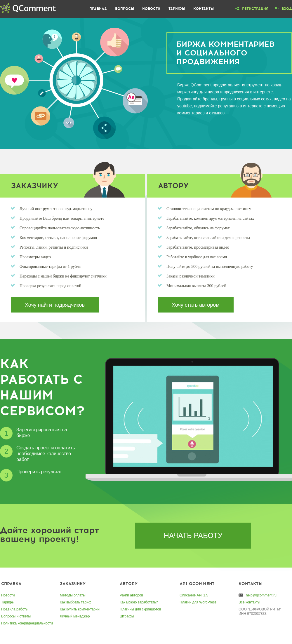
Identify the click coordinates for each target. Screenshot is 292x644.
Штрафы (127, 616)
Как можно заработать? (139, 602)
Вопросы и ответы (16, 616)
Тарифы (177, 9)
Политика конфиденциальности (27, 623)
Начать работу (193, 535)
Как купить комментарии (80, 609)
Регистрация (255, 9)
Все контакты (249, 602)
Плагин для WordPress (198, 602)
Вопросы (125, 9)
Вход (287, 9)
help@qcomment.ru (261, 595)
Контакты (204, 9)
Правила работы (15, 609)
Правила (98, 9)
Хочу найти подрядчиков (55, 305)
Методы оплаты (73, 595)
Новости (151, 9)
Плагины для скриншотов (140, 609)
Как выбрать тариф (76, 602)
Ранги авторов (131, 595)
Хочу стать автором (196, 305)
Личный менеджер (75, 616)
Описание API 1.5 (194, 595)
